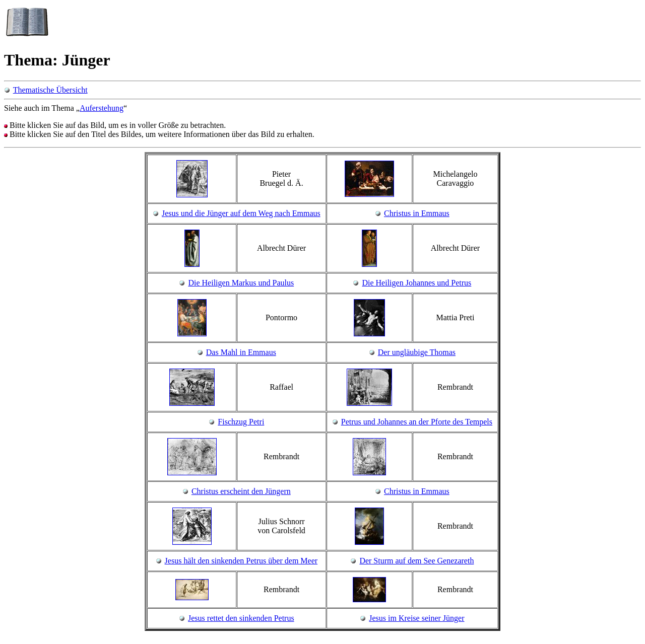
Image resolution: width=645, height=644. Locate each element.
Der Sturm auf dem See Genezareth (416, 561)
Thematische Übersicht (50, 90)
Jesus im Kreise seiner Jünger (416, 618)
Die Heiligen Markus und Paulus (241, 283)
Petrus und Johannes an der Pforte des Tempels (417, 422)
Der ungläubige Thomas (417, 352)
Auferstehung (102, 108)
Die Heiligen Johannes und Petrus (416, 283)
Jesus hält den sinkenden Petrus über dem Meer (241, 561)
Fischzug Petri (241, 422)
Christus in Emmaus (417, 213)
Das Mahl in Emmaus (241, 352)
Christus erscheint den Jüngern (241, 491)
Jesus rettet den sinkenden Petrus (241, 618)
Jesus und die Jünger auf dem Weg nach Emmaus (241, 213)
